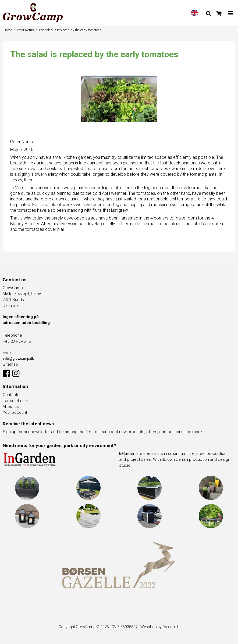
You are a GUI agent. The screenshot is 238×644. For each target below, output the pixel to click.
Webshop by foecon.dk (160, 627)
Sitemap (10, 364)
